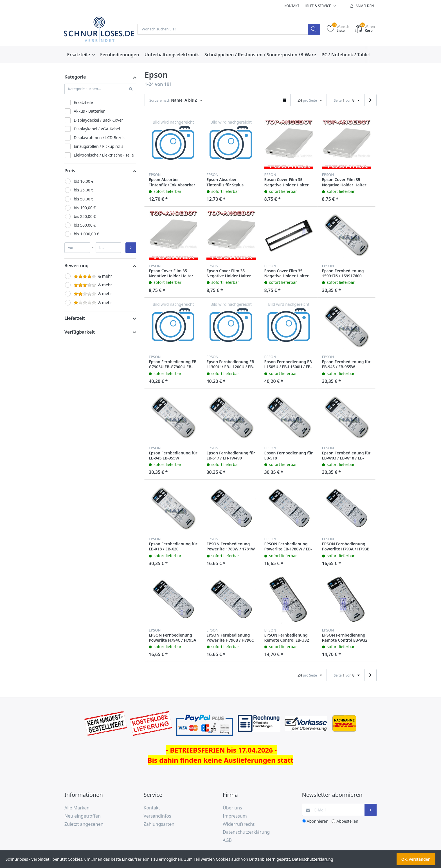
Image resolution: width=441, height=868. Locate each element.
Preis (70, 171)
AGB (227, 840)
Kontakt (292, 6)
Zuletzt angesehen (84, 824)
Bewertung (76, 266)
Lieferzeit (75, 318)
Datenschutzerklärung (246, 832)
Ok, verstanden (416, 859)
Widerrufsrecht (239, 824)
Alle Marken (77, 808)
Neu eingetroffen (83, 816)
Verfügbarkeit (80, 332)
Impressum (235, 816)
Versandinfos (157, 816)
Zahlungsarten (159, 824)
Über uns (232, 808)
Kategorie (75, 77)
